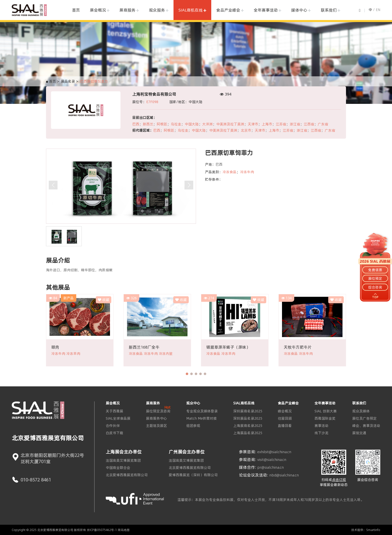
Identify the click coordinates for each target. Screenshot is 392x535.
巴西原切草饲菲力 (94, 81)
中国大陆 (192, 124)
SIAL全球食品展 (118, 418)
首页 (76, 10)
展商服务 (127, 10)
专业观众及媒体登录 (202, 411)
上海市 (267, 124)
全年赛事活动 (266, 10)
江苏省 (281, 124)
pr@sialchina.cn (270, 467)
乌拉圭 (176, 124)
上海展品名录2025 (248, 433)
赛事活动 (321, 426)
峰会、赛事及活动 (366, 426)
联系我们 (329, 10)
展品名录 (68, 81)
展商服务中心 (156, 418)
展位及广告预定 (364, 418)
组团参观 (193, 426)
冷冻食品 (229, 172)
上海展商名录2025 (248, 426)
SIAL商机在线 (191, 10)
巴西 (136, 124)
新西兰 (148, 124)
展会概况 (98, 10)
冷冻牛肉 (247, 172)
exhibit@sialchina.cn (274, 452)
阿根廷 (162, 124)
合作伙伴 (113, 426)
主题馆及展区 (156, 426)
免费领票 (375, 270)
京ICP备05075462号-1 (102, 530)
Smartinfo (373, 530)
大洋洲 (207, 124)
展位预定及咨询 (158, 411)
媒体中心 (299, 10)
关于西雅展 (114, 411)
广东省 (323, 124)
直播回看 (285, 426)
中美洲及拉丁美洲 (230, 124)
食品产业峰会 (228, 10)
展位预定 (375, 279)
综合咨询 (375, 287)
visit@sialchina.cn (272, 460)
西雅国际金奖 (325, 418)
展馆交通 (359, 433)
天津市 (253, 124)
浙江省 (295, 124)
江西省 (309, 124)
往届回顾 (285, 418)
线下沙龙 (321, 433)
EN (378, 10)
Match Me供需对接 (201, 418)
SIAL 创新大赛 (326, 411)
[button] (187, 374)
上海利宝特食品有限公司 (154, 94)
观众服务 (157, 10)
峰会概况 (285, 411)
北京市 (246, 130)
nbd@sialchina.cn (284, 475)
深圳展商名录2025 (248, 411)
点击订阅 (339, 480)
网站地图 (124, 530)
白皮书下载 (114, 433)
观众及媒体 (361, 411)
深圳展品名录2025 (248, 418)
